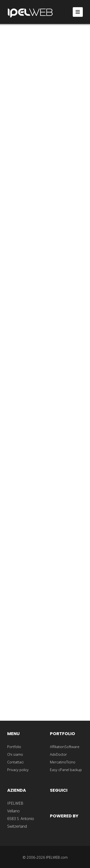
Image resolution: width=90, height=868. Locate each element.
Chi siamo (15, 754)
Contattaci (15, 762)
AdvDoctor (58, 754)
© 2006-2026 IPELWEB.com (45, 857)
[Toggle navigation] (78, 12)
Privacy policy (18, 770)
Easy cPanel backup (66, 770)
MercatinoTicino (63, 762)
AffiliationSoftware (65, 747)
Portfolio (14, 747)
